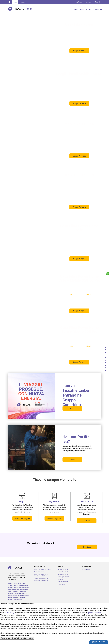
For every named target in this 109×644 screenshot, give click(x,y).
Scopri (72, 408)
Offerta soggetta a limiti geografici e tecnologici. (86, 367)
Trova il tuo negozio (22, 518)
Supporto (61, 579)
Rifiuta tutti (15, 638)
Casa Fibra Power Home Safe (42, 569)
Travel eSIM (61, 584)
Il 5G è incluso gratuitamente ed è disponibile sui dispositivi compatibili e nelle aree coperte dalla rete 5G (69, 213)
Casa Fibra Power (39, 572)
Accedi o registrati (54, 518)
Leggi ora (87, 547)
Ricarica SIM (97, 9)
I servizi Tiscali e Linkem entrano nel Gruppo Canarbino (77, 395)
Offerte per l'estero (63, 577)
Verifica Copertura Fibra (15, 600)
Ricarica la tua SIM (63, 582)
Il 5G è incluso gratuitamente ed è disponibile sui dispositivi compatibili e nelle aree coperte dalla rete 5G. (68, 110)
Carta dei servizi (23, 586)
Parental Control (13, 588)
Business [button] (23, 2)
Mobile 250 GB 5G (63, 572)
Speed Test (21, 598)
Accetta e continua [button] (27, 638)
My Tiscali (79, 2)
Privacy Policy (12, 584)
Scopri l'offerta (79, 51)
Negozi (97, 2)
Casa (15, 2)
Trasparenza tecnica (20, 594)
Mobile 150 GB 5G (63, 569)
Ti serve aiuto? (87, 521)
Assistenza (89, 2)
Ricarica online (86, 569)
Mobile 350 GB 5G (63, 574)
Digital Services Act (14, 596)
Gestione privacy (13, 586)
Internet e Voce (78, 9)
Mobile (88, 9)
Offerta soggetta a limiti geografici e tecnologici (86, 59)
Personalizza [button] (5, 638)
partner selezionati (95, 613)
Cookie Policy (21, 584)
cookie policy (9, 613)
